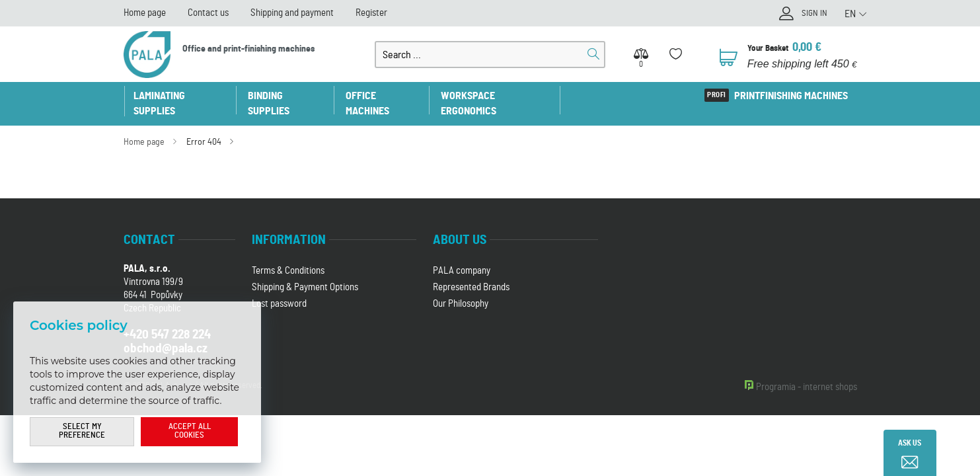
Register (371, 13)
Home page (145, 13)
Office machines (390, 96)
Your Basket (771, 48)
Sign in (812, 15)
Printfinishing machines (790, 96)
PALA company (462, 256)
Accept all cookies (190, 432)
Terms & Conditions (288, 256)
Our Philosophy (461, 289)
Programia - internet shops (807, 372)
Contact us (208, 13)
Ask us (910, 443)
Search (593, 54)
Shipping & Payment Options (305, 272)
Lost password (279, 289)
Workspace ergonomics (505, 96)
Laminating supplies (182, 96)
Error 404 (204, 127)
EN (850, 14)
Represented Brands (471, 272)
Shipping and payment (292, 13)
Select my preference (82, 432)
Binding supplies (290, 96)
